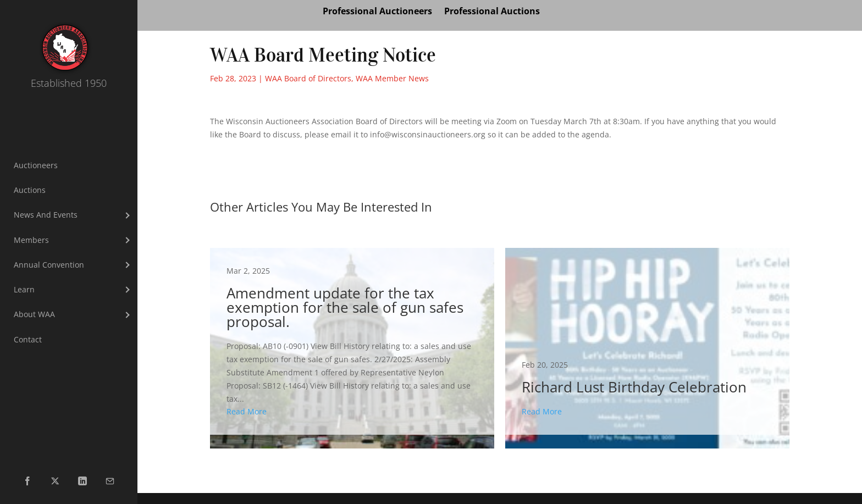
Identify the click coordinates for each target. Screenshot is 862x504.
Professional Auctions (492, 12)
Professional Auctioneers (377, 12)
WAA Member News (392, 78)
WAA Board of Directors (308, 78)
